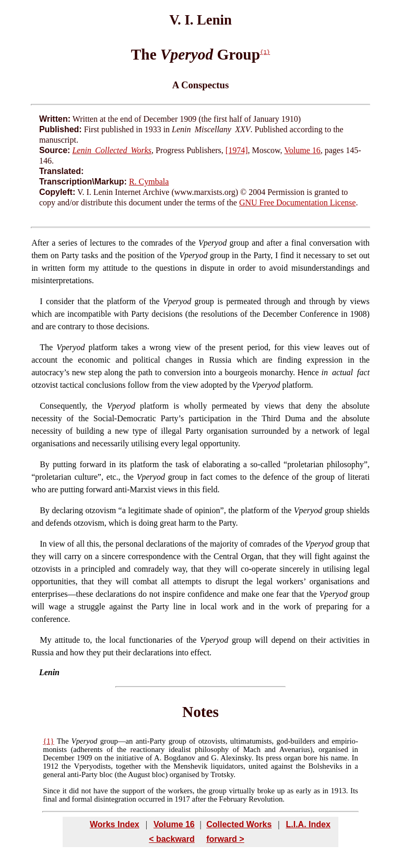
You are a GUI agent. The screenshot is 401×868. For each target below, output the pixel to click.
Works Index (115, 824)
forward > (225, 839)
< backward (172, 839)
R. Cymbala (149, 182)
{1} (265, 52)
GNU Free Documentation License (297, 202)
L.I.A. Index (308, 824)
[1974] (237, 150)
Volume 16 (302, 150)
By (45, 510)
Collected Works (239, 824)
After (40, 243)
